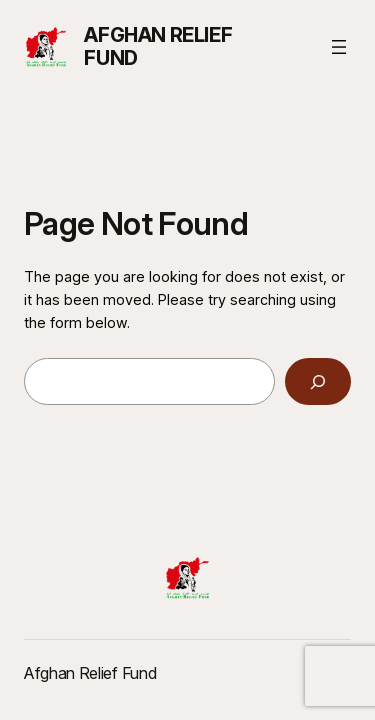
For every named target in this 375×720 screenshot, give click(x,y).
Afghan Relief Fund (158, 46)
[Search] (318, 381)
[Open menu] (339, 47)
